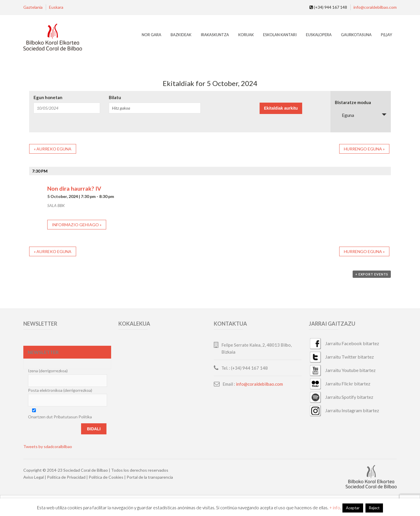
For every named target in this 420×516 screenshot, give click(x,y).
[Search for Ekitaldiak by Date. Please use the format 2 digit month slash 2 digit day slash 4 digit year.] (67, 108)
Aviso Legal (34, 477)
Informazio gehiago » (77, 225)
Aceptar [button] (353, 508)
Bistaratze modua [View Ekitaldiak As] (353, 102)
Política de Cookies (106, 477)
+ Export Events (372, 274)
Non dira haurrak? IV (74, 188)
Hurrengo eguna (364, 149)
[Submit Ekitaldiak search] (281, 108)
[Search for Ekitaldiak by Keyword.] (155, 108)
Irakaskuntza (215, 35)
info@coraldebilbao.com (375, 7)
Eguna (344, 115)
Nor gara (152, 35)
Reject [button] (374, 508)
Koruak (246, 35)
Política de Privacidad (66, 477)
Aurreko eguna (53, 149)
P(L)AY (386, 35)
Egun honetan (48, 98)
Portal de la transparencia (150, 477)
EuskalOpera (319, 35)
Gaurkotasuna (356, 35)
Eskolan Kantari (280, 35)
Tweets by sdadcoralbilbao (48, 446)
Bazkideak (181, 35)
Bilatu (115, 98)
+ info (335, 508)
